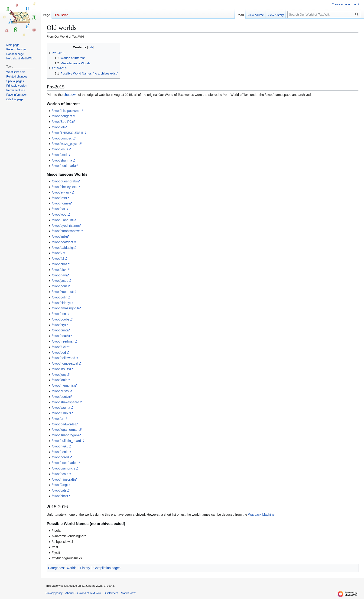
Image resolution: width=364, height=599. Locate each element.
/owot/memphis (63, 385)
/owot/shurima (62, 160)
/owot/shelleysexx (65, 187)
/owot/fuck (59, 347)
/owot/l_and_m (62, 220)
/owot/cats (59, 490)
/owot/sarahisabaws (66, 231)
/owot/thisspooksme (66, 111)
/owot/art (58, 419)
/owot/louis (59, 380)
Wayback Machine (261, 515)
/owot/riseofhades (65, 463)
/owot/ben (59, 314)
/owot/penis (60, 452)
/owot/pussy (60, 391)
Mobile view (128, 593)
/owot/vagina (61, 408)
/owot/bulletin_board (66, 441)
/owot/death (60, 336)
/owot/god (59, 353)
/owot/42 (58, 259)
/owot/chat (59, 496)
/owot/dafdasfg (62, 248)
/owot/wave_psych (65, 144)
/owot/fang (59, 485)
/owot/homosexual (65, 363)
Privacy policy (54, 593)
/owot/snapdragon (65, 435)
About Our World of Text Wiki (83, 593)
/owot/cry (58, 325)
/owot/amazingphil (65, 308)
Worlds (71, 568)
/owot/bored (60, 457)
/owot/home (60, 203)
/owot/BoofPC (62, 122)
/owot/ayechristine (65, 226)
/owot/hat (58, 209)
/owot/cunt (59, 330)
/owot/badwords (63, 424)
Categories (56, 568)
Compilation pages (107, 568)
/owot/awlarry (61, 192)
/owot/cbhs (60, 264)
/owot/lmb (59, 236)
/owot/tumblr (61, 413)
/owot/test (59, 198)
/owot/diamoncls (63, 468)
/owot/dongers (62, 116)
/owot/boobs (61, 319)
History (85, 568)
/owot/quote (60, 397)
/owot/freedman (63, 341)
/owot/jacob (60, 281)
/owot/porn (59, 286)
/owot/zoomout (62, 292)
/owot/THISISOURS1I (67, 133)
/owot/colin (59, 297)
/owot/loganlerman (65, 430)
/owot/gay (59, 275)
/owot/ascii (59, 155)
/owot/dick (59, 270)
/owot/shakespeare (65, 402)
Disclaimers (111, 593)
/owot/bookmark (63, 166)
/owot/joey (59, 375)
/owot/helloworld (63, 358)
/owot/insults (61, 369)
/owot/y (57, 253)
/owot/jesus (60, 149)
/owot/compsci (62, 138)
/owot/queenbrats (64, 181)
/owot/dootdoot (62, 242)
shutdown (70, 95)
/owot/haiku (60, 446)
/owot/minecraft (63, 479)
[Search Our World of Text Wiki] (324, 15)
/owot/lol (58, 127)
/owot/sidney (61, 303)
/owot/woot (60, 214)
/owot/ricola (60, 474)
